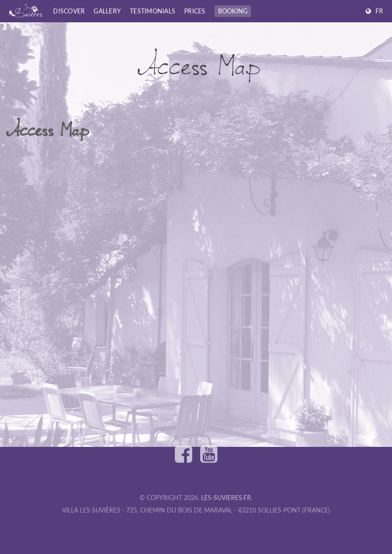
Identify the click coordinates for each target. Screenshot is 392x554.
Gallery (107, 11)
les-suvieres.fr (226, 498)
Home (15, 30)
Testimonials (153, 11)
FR (380, 11)
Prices (195, 11)
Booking (233, 11)
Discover (69, 11)
